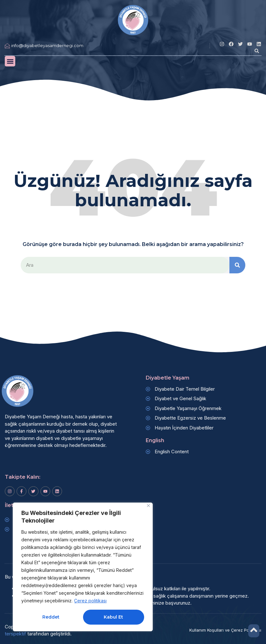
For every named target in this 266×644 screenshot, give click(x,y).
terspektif (15, 634)
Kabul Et (113, 617)
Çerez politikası (90, 601)
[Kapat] (148, 506)
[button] (257, 51)
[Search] (237, 265)
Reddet (51, 617)
